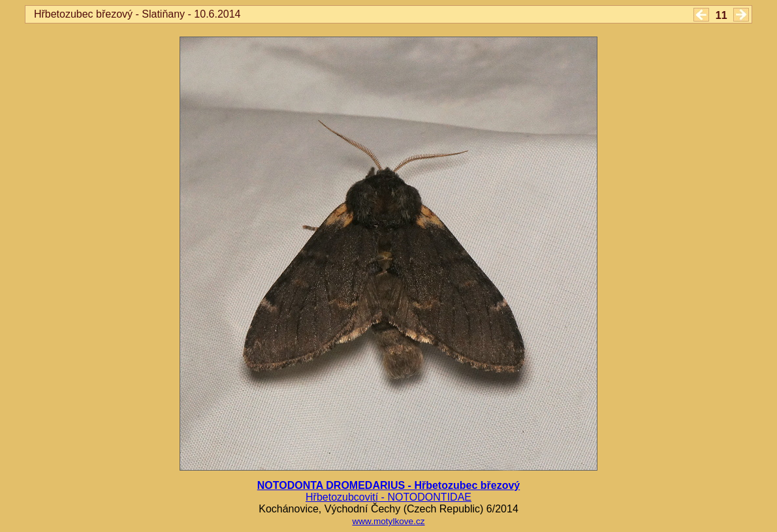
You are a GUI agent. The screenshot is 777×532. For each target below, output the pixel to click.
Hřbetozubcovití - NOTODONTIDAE (388, 497)
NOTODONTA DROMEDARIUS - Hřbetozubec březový (388, 485)
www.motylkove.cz (388, 521)
